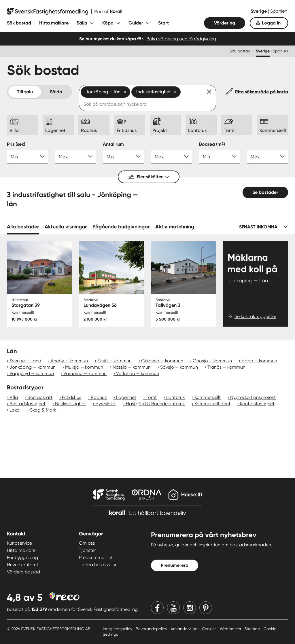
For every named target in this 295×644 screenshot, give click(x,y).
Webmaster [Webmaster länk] (231, 629)
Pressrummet (92, 557)
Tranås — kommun (226, 367)
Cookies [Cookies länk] (210, 629)
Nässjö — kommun (132, 367)
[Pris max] (76, 157)
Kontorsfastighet (257, 404)
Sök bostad (19, 23)
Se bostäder (265, 192)
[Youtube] (173, 608)
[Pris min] (28, 157)
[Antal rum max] (172, 157)
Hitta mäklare (54, 23)
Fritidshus (72, 397)
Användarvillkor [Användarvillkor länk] (185, 629)
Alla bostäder (23, 227)
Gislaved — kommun (162, 361)
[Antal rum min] (123, 157)
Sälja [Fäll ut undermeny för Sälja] (82, 23)
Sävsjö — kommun (179, 367)
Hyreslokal (106, 404)
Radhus (99, 397)
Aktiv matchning (175, 227)
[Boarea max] (267, 157)
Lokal (15, 410)
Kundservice (19, 543)
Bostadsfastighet (28, 404)
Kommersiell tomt (212, 404)
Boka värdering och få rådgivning (181, 39)
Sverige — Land (25, 361)
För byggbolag (22, 557)
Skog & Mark (43, 410)
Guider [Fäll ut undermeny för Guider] (136, 23)
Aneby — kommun (69, 361)
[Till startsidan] (65, 12)
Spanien (279, 11)
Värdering (225, 23)
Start (163, 23)
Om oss (87, 543)
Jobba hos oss (94, 565)
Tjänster (87, 550)
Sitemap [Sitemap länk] (253, 629)
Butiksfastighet (70, 404)
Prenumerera (175, 565)
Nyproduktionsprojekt (253, 397)
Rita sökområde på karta (262, 92)
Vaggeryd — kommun (32, 373)
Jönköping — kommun (33, 367)
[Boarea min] (220, 157)
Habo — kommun (259, 361)
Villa (14, 397)
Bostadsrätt (40, 397)
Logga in (271, 23)
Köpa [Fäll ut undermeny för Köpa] (108, 23)
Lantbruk (176, 397)
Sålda (56, 92)
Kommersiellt (208, 397)
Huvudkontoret (23, 565)
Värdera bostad (23, 572)
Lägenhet (126, 397)
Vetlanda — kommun (138, 373)
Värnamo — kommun (85, 373)
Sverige (259, 11)
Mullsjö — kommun (84, 367)
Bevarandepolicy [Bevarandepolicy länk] (152, 629)
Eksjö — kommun (115, 361)
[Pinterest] (206, 608)
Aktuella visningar (66, 227)
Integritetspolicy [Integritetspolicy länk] (118, 629)
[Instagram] (190, 608)
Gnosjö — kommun (212, 361)
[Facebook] (157, 608)
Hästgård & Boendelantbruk (155, 404)
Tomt (151, 397)
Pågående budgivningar (121, 227)
